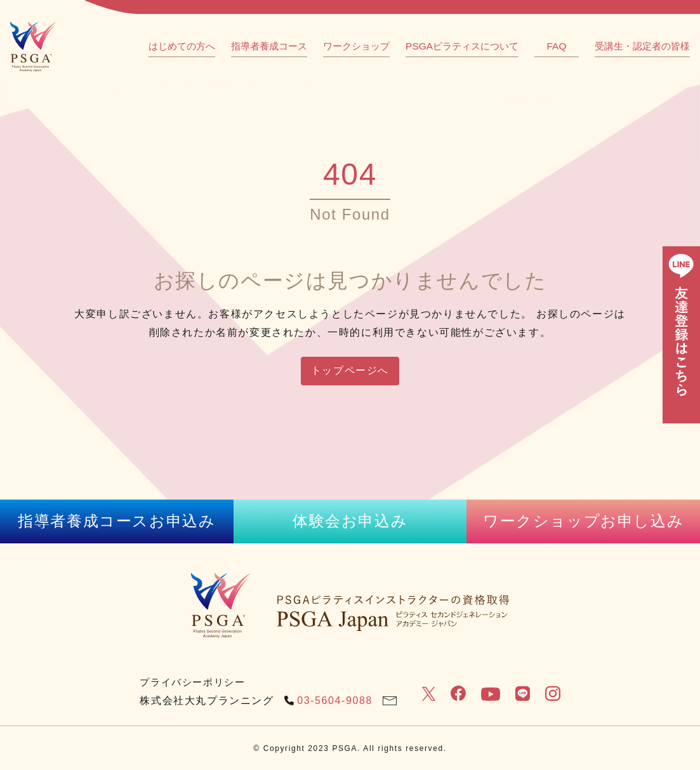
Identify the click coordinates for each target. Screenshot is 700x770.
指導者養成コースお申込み (116, 521)
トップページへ (350, 370)
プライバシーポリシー (192, 682)
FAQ (557, 46)
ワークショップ (356, 46)
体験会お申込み (350, 521)
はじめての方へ (182, 46)
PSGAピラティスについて (462, 46)
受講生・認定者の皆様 (642, 46)
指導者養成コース (269, 46)
